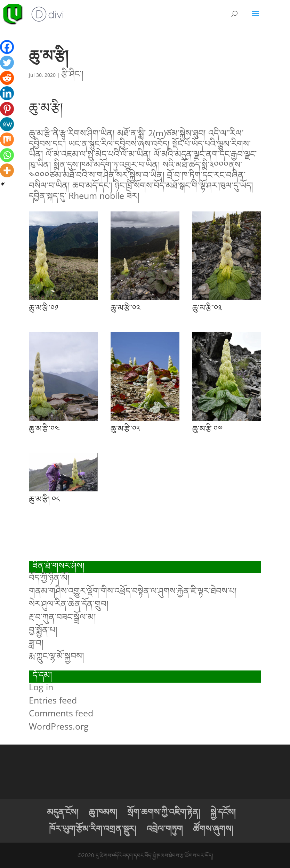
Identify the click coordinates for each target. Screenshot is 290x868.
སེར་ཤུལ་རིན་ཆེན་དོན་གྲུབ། (69, 603)
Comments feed (61, 713)
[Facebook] (7, 47)
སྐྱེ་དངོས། (223, 812)
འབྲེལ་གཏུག (165, 828)
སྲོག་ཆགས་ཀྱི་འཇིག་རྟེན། (164, 812)
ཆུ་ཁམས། (103, 812)
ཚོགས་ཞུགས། (213, 828)
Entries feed (53, 700)
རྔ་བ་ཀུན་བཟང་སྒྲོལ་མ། (62, 617)
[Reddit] (7, 78)
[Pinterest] (7, 109)
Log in (41, 687)
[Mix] (7, 139)
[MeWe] (7, 124)
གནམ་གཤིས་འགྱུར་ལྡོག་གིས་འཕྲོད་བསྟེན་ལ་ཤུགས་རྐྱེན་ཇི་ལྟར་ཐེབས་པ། (133, 590)
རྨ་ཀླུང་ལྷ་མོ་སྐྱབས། (57, 656)
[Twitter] (7, 63)
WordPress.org (59, 726)
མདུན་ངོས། (63, 812)
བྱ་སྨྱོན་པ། (43, 629)
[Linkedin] (7, 93)
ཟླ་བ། (36, 643)
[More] (7, 170)
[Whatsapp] (7, 155)
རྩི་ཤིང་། (72, 73)
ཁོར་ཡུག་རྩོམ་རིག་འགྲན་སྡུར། (93, 828)
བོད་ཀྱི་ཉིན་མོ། (49, 577)
